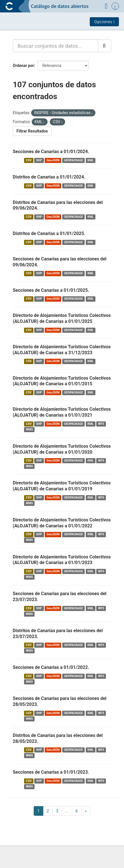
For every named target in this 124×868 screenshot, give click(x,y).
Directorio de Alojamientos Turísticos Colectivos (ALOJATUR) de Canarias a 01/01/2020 (62, 449)
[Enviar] (105, 46)
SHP (39, 160)
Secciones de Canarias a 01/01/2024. (51, 152)
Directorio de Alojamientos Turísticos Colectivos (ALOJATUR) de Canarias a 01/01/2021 (62, 412)
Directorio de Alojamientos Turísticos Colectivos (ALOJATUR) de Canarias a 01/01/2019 (62, 486)
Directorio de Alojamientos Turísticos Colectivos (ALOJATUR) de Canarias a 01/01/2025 (62, 318)
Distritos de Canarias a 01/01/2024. (49, 177)
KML (91, 160)
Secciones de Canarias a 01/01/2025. (51, 290)
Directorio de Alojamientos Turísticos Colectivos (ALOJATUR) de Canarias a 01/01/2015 (62, 381)
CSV (29, 160)
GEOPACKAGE (73, 160)
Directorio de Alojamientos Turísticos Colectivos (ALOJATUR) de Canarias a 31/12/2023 (62, 350)
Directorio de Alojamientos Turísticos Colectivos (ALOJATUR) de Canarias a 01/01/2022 (62, 523)
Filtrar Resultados (32, 131)
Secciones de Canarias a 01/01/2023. (51, 772)
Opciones (104, 22)
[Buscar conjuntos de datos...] (55, 46)
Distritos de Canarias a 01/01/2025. (49, 233)
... (67, 811)
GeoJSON (53, 160)
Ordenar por (23, 66)
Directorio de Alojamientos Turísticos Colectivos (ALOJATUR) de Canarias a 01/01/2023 (62, 560)
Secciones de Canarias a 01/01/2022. (51, 667)
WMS (29, 429)
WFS (101, 424)
